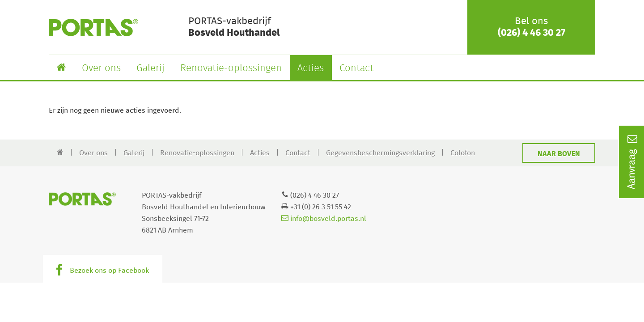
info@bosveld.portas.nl (324, 219)
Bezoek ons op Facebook (109, 271)
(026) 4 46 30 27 (532, 33)
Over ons (101, 68)
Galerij (150, 68)
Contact (356, 68)
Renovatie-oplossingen (231, 68)
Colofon (463, 153)
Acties (311, 68)
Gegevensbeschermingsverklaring (380, 153)
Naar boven (559, 154)
